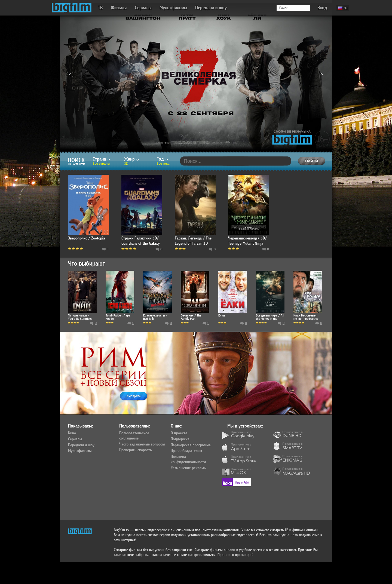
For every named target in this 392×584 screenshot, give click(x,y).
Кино (72, 433)
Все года (163, 164)
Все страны (101, 164)
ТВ (100, 8)
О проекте (179, 433)
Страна (101, 159)
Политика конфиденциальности (188, 459)
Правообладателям (186, 451)
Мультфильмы (173, 8)
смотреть (134, 396)
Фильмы (119, 8)
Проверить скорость (136, 450)
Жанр (132, 159)
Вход (322, 8)
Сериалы (143, 8)
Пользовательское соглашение (134, 436)
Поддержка (180, 439)
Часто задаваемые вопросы (142, 444)
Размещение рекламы (189, 468)
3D (126, 164)
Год (162, 159)
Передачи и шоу (211, 8)
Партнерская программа (191, 445)
